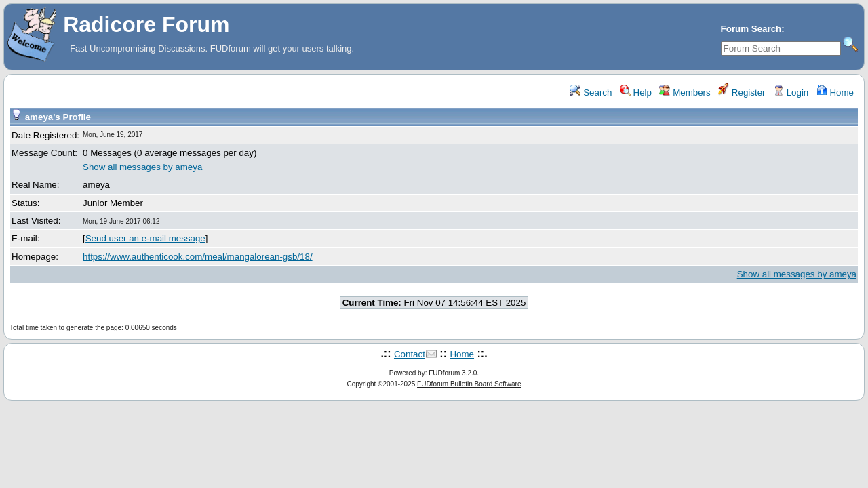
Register (742, 93)
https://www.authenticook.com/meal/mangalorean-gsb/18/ (198, 257)
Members (685, 93)
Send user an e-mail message (145, 238)
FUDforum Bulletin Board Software (469, 384)
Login (791, 93)
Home (835, 93)
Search (591, 93)
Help (636, 93)
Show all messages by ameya (142, 167)
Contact (410, 354)
